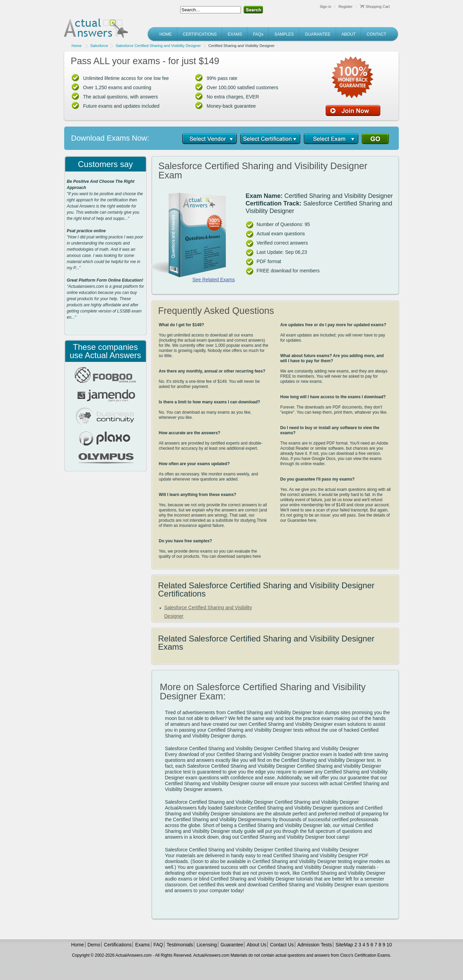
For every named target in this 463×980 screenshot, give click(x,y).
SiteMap (344, 945)
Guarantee (232, 945)
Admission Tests (315, 945)
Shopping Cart (375, 7)
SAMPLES (284, 34)
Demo (94, 945)
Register (345, 7)
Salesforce (99, 46)
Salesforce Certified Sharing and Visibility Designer (158, 46)
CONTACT (376, 34)
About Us (257, 945)
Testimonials (180, 945)
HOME (166, 34)
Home (77, 46)
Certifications (118, 945)
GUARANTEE (318, 34)
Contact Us (282, 945)
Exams (143, 945)
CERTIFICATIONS (200, 34)
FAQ (158, 945)
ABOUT (349, 34)
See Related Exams (214, 280)
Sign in (326, 7)
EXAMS (235, 34)
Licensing (207, 945)
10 (389, 945)
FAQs (258, 34)
